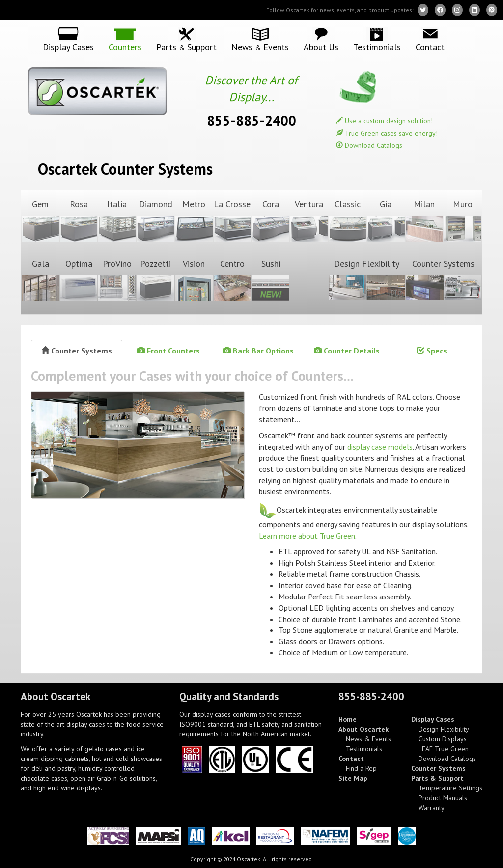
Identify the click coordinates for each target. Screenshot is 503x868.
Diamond (155, 220)
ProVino (117, 280)
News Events (260, 47)
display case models (380, 447)
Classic (347, 220)
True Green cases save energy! (387, 133)
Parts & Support (437, 778)
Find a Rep (361, 768)
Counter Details (347, 351)
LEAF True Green (444, 749)
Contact (430, 47)
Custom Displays (443, 739)
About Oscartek (363, 729)
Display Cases (68, 47)
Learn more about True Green (307, 536)
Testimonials (377, 47)
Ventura (309, 220)
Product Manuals (443, 798)
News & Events (368, 739)
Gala (40, 280)
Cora (271, 220)
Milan (424, 220)
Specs (432, 351)
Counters (125, 47)
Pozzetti (155, 280)
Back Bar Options (258, 351)
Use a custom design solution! (384, 121)
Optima (79, 280)
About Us (321, 47)
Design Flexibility (366, 279)
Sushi (271, 280)
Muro (463, 220)
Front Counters (168, 351)
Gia (386, 220)
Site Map (353, 778)
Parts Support (186, 47)
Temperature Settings (450, 788)
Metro (194, 220)
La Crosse (232, 220)
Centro (232, 280)
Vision (194, 280)
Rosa (79, 220)
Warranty (432, 808)
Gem (40, 220)
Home (348, 719)
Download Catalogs (369, 145)
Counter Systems (444, 279)
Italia (117, 220)
